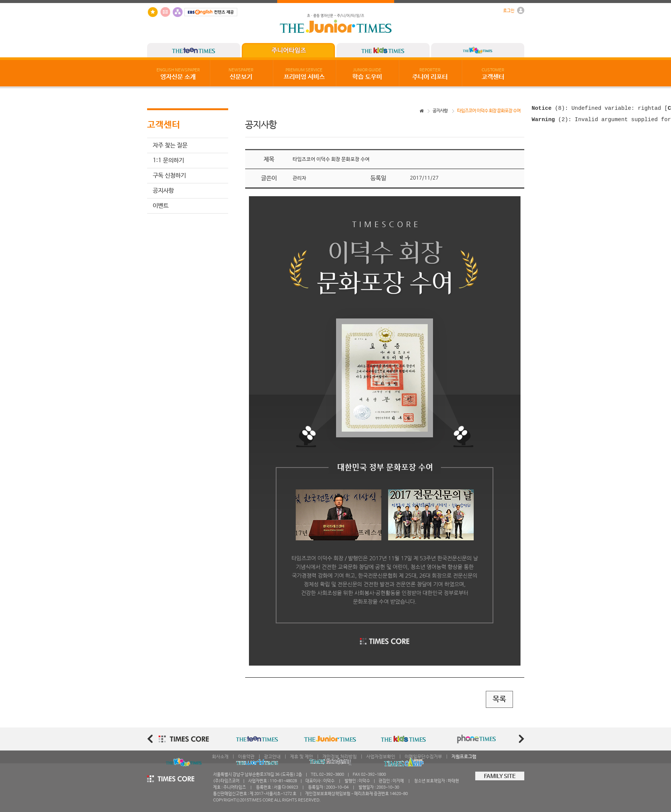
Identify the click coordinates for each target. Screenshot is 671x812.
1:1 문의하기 (168, 161)
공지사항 (163, 191)
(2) (550, 122)
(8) (548, 109)
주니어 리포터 (430, 74)
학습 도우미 (367, 74)
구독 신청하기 (169, 176)
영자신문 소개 (178, 74)
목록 (499, 699)
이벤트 (161, 206)
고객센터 (493, 74)
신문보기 (241, 74)
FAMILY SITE (500, 777)
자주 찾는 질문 (170, 145)
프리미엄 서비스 (304, 74)
